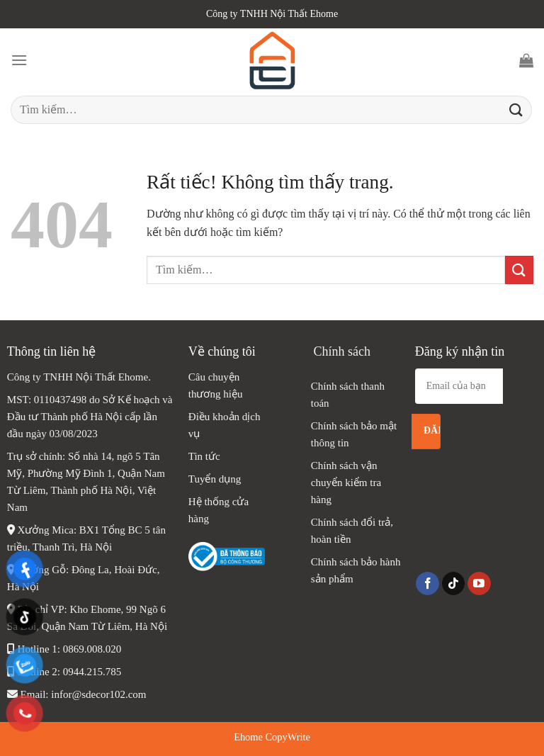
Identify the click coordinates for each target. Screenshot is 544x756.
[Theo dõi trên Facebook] (427, 584)
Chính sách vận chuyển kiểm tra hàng (346, 483)
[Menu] (19, 60)
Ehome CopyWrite (272, 737)
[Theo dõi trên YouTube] (479, 584)
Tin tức (204, 456)
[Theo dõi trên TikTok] (454, 584)
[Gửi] (516, 109)
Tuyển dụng (215, 479)
